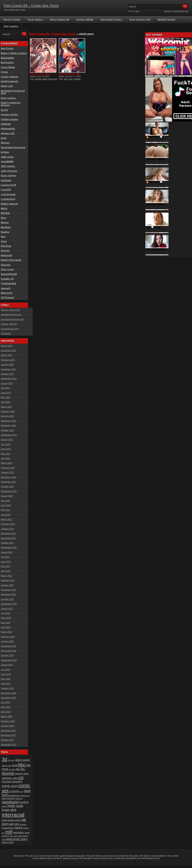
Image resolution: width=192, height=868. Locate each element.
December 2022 (8, 477)
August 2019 (7, 665)
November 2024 (8, 369)
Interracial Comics (111, 20)
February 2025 (8, 360)
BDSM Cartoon (167, 20)
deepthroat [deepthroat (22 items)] (14, 796)
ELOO (4, 110)
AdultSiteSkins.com (151, 858)
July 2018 (5, 702)
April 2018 (6, 712)
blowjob (77, 79)
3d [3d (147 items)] (4, 759)
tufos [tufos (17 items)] (20, 836)
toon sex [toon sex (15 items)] (14, 836)
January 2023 (7, 473)
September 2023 (9, 435)
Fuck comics (35, 20)
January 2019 (7, 688)
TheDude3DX (9, 284)
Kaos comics (9, 176)
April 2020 (6, 627)
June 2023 (6, 449)
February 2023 (8, 468)
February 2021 (8, 581)
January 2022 (7, 529)
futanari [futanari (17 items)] (19, 798)
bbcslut (38, 79)
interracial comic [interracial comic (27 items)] (11, 820)
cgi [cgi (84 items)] (21, 778)
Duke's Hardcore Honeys (11, 104)
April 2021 (6, 571)
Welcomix (7, 293)
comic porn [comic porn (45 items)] (10, 786)
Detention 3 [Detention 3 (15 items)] (25, 796)
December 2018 (8, 693)
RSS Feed (168, 11)
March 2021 (6, 576)
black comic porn (50, 79)
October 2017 (7, 740)
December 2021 (8, 534)
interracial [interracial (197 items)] (13, 815)
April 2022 (6, 515)
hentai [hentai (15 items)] (4, 806)
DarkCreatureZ (10, 81)
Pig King (6, 246)
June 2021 (6, 562)
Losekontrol (8, 199)
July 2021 (5, 557)
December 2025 (8, 351)
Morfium (6, 227)
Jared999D (7, 162)
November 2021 (8, 538)
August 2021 (7, 552)
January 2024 (7, 416)
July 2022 (5, 501)
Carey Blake (8, 67)
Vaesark (6, 288)
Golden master (10, 119)
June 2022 (6, 505)
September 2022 (9, 491)
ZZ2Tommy (7, 298)
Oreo (4, 241)
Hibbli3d (6, 124)
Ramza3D (6, 255)
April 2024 (6, 402)
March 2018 (6, 717)
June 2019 (6, 674)
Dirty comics (8, 98)
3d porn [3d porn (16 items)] (11, 760)
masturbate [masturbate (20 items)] (7, 828)
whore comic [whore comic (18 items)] (8, 842)
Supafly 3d (7, 279)
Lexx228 (6, 190)
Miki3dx (5, 213)
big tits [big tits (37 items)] (20, 769)
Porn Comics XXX (140, 20)
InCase (5, 152)
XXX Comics (11, 26)
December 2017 (8, 731)
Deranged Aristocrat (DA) (13, 92)
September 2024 (9, 379)
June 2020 (6, 618)
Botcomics (7, 63)
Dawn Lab (7, 86)
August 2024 (7, 384)
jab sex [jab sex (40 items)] (14, 824)
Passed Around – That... (70, 74)
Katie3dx (6, 180)
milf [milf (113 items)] (9, 832)
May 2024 (6, 398)
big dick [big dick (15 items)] (12, 770)
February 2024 (8, 412)
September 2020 (9, 604)
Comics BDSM (85, 20)
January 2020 (7, 641)
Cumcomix (6, 334)
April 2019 (6, 684)
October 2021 (7, 543)
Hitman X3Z (8, 134)
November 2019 (8, 651)
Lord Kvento (8, 195)
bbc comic (69, 79)
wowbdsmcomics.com (11, 315)
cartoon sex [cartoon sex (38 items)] (10, 778)
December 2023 (8, 421)
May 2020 (6, 623)
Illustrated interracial (13, 148)
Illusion (5, 143)
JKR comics (8, 166)
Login (137, 11)
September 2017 (9, 745)
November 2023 (8, 426)
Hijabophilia (8, 129)
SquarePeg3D (9, 274)
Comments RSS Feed (180, 11)
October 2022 (7, 487)
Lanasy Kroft (9, 185)
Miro (4, 218)
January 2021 (7, 585)
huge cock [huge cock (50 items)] (15, 806)
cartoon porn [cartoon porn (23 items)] (22, 774)
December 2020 (8, 590)
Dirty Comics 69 (60, 20)
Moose (5, 223)
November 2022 (8, 482)
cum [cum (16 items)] (21, 792)
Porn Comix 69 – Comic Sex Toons (31, 6)
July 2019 (5, 670)
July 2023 (5, 444)
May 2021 (6, 566)
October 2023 (7, 430)
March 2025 (6, 355)
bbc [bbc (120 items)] (22, 765)
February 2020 (8, 637)
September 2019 (9, 660)
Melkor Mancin (10, 204)
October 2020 (7, 599)
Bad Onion (7, 49)
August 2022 (7, 496)
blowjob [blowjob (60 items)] (8, 773)
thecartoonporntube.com (12, 319)
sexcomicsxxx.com (10, 329)
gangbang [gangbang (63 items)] (10, 802)
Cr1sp (4, 72)
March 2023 (6, 463)
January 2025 (7, 365)
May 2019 (6, 679)
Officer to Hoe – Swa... (41, 74)
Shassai (6, 265)
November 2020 (8, 595)
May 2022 (6, 510)
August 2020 (7, 609)
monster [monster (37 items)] (19, 833)
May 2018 (6, 707)
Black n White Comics (14, 53)
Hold (4, 138)
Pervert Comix (12, 20)
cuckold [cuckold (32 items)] (14, 791)
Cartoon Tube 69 (9, 324)
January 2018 (7, 726)
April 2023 (6, 459)
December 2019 (8, 646)
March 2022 (6, 520)
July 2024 (5, 388)
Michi (4, 209)
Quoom (5, 251)
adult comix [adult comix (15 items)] (7, 766)
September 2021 (9, 548)
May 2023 (6, 454)
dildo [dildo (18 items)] (4, 798)
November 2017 (8, 735)
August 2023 (7, 440)
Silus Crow (7, 270)
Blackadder (8, 58)
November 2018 (8, 698)
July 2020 (5, 613)
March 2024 (6, 407)
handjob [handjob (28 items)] (24, 802)
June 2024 (6, 393)
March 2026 (6, 346)
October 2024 (7, 374)
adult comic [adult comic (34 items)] (23, 760)
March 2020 (6, 632)
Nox (3, 237)
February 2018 (8, 721)
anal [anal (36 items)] (15, 765)
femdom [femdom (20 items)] (11, 798)
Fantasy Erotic (9, 115)
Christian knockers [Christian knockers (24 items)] (12, 782)
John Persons (9, 171)
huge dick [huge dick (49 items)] (9, 810)
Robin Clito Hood (11, 260)
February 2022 (8, 524)
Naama (5, 232)
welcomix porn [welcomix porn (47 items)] (17, 839)
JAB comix (7, 157)
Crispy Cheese (10, 77)
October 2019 (7, 656)
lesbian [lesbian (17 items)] (23, 824)
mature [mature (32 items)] (18, 828)
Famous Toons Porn (10, 310)
